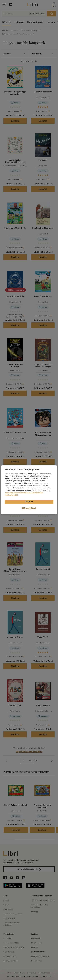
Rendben (29, 502)
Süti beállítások (29, 508)
